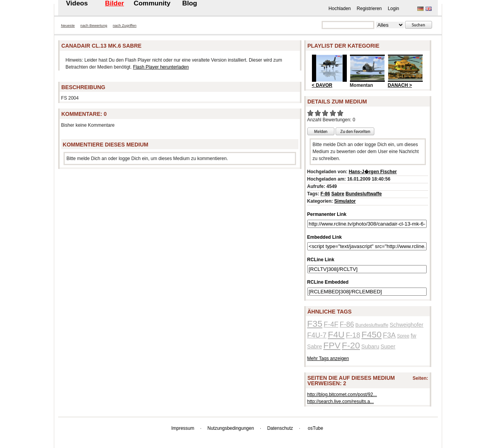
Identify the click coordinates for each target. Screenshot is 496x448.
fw (413, 336)
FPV (332, 345)
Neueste (68, 25)
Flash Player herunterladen (161, 67)
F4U (336, 334)
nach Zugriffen (125, 25)
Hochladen (340, 9)
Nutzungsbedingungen (231, 428)
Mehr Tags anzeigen (328, 358)
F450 (372, 334)
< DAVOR (322, 85)
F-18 (353, 335)
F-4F (331, 324)
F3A (389, 335)
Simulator (345, 201)
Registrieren (369, 9)
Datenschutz (280, 428)
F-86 (325, 194)
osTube (315, 428)
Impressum (183, 428)
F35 (315, 324)
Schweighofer (406, 325)
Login (394, 9)
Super (388, 346)
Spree (403, 336)
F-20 (351, 345)
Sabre (338, 194)
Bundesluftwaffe (364, 194)
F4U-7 (317, 335)
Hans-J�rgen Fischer (373, 172)
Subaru (370, 346)
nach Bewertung (94, 25)
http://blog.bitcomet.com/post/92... (342, 395)
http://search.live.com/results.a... (341, 401)
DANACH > (400, 85)
